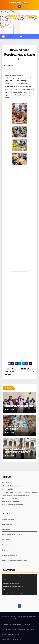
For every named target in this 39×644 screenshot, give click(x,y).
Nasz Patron (7, 524)
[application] (19, 585)
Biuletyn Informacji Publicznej (14, 560)
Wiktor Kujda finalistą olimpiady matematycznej (18, 450)
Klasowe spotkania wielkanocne (14, 427)
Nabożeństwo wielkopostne (19, 406)
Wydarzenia (6, 529)
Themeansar (19, 619)
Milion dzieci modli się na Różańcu (10, 372)
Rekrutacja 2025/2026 (11, 535)
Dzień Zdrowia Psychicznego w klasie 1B (19, 54)
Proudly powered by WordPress (13, 616)
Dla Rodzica (6, 540)
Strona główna (8, 519)
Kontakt (5, 550)
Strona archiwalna (9, 555)
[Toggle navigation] (21, 36)
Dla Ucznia (6, 545)
